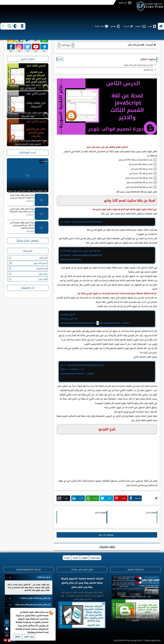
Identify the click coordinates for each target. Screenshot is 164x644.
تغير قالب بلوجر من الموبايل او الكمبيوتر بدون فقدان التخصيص (136, 619)
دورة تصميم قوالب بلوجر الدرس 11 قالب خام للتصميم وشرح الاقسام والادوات (28, 142)
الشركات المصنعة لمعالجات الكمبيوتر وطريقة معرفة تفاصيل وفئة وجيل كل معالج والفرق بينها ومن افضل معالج (82, 583)
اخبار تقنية (28, 258)
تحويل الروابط (95, 558)
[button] (161, 18)
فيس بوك (135, 498)
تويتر (106, 498)
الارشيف (76, 558)
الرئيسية (151, 45)
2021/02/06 (30, 231)
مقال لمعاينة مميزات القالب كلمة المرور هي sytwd (28, 191)
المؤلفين (85, 558)
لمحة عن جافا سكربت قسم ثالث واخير (139, 65)
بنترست (120, 498)
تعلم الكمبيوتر (28, 269)
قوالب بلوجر (28, 279)
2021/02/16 (30, 215)
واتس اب (92, 498)
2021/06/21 (44, 161)
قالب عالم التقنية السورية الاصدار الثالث (136, 596)
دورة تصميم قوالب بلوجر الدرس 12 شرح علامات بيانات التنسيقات (28, 115)
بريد (63, 498)
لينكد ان (78, 498)
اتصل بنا (67, 558)
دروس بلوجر (28, 274)
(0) (58, 38)
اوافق (17, 637)
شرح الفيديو (148, 70)
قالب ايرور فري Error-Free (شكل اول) (127, 640)
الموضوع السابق (101, 512)
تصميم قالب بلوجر (136, 45)
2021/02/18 (30, 201)
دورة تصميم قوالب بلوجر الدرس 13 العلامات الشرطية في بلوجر (28, 87)
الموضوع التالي (151, 512)
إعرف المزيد (29, 637)
